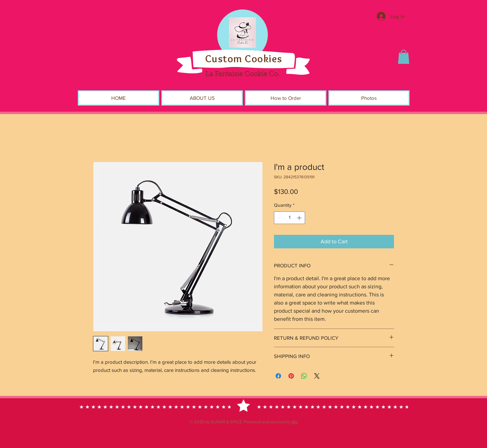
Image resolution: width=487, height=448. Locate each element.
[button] (404, 57)
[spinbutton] (289, 218)
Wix (295, 422)
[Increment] (300, 218)
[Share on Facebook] (278, 376)
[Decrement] (279, 218)
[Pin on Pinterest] (291, 376)
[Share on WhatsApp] (304, 376)
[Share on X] (317, 376)
